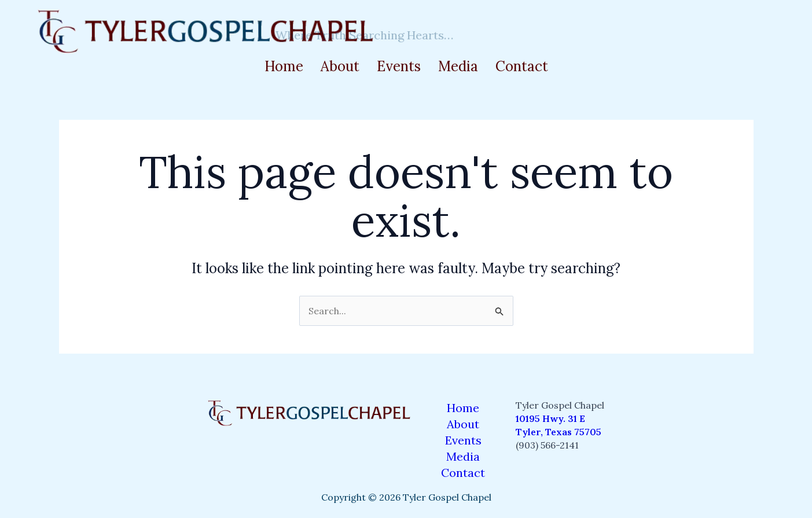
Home (284, 66)
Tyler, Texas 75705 (559, 432)
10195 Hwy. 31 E (550, 418)
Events (399, 66)
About (340, 66)
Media (458, 66)
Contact (522, 66)
